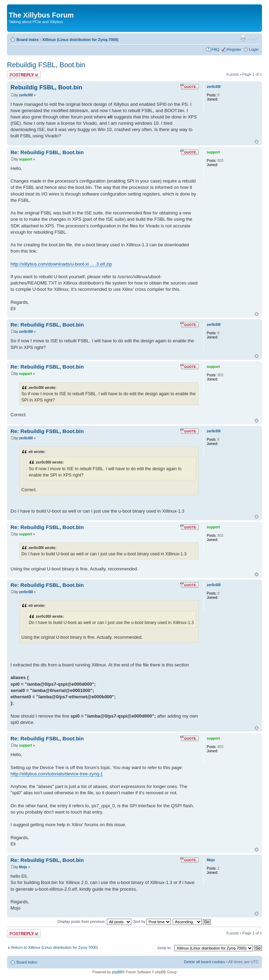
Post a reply (24, 75)
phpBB (117, 972)
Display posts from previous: (94, 921)
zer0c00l (26, 95)
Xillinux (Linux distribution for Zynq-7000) (80, 40)
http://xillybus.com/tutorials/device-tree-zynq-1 (57, 774)
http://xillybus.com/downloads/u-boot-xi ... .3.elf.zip (61, 264)
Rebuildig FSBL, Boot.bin (46, 65)
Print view (243, 38)
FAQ (215, 49)
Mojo (23, 867)
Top (257, 142)
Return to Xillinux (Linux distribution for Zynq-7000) (55, 947)
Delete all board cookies (204, 962)
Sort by (152, 921)
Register (234, 49)
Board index (28, 40)
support (25, 159)
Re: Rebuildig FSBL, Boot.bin (47, 152)
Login (254, 49)
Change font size (253, 38)
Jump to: (164, 948)
